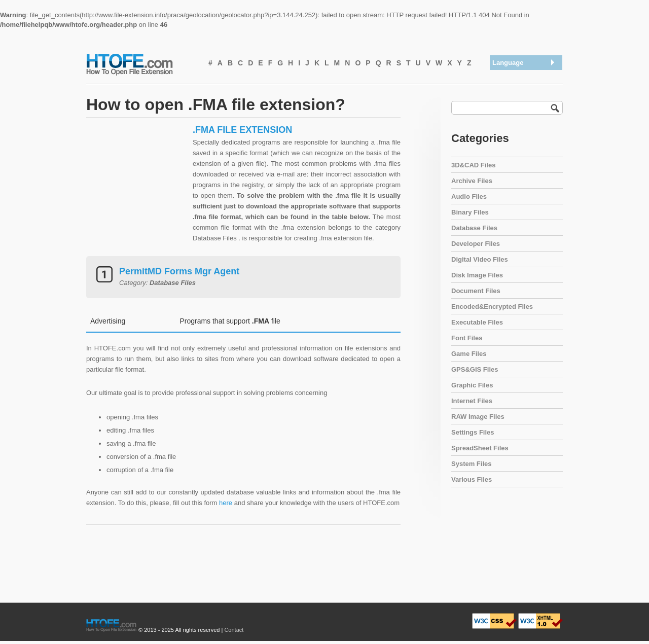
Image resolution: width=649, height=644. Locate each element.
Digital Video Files (480, 259)
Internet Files (472, 401)
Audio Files (469, 196)
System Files (472, 464)
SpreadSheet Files (480, 448)
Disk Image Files (477, 275)
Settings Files (473, 432)
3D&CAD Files (473, 165)
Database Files (474, 228)
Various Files (472, 479)
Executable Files (477, 322)
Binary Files (470, 212)
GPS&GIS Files (475, 369)
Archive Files (472, 181)
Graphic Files (472, 385)
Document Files (476, 291)
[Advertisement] (137, 188)
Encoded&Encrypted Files (492, 307)
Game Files (469, 354)
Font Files (467, 338)
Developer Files (476, 244)
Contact (234, 630)
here (226, 503)
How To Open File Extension (141, 64)
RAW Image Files (478, 417)
